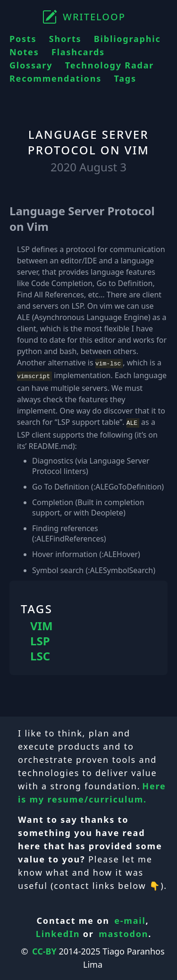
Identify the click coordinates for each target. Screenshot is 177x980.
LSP (40, 638)
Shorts (65, 39)
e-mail (130, 918)
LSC (40, 653)
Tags (125, 78)
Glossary (31, 65)
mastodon (123, 931)
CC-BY (44, 948)
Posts (23, 39)
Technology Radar (110, 65)
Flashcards (78, 52)
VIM (42, 623)
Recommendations (55, 78)
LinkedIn (58, 931)
